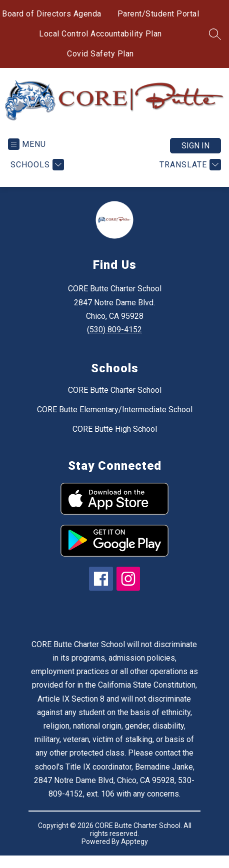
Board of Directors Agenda (52, 14)
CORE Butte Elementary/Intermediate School (115, 410)
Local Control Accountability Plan (100, 34)
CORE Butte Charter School (115, 390)
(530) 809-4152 (114, 330)
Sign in (195, 146)
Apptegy (134, 842)
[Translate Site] (189, 165)
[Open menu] (27, 144)
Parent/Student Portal (158, 14)
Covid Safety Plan (100, 54)
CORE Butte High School (115, 429)
